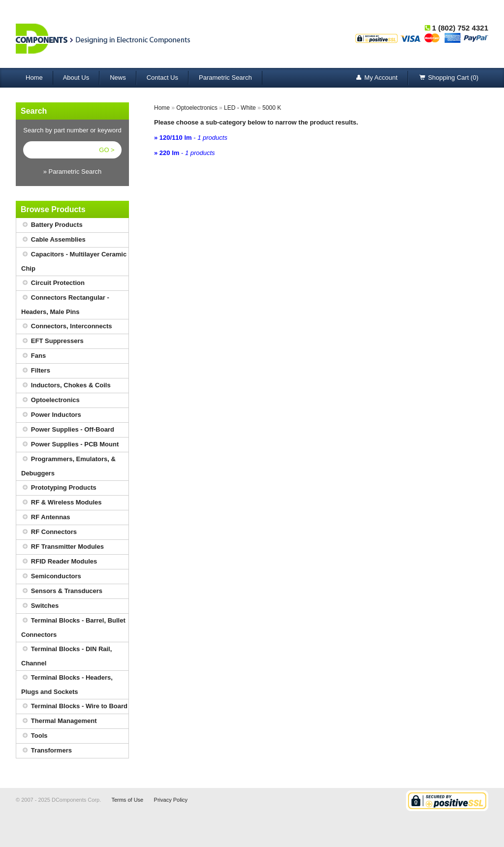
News (118, 78)
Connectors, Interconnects (67, 327)
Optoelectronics (50, 400)
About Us (76, 78)
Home (34, 78)
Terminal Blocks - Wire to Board (74, 706)
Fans (33, 356)
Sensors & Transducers (62, 591)
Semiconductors (51, 577)
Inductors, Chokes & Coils (66, 386)
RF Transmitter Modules (63, 547)
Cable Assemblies (53, 240)
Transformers (47, 751)
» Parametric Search (73, 172)
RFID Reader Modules (59, 562)
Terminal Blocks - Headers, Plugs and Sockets (67, 683)
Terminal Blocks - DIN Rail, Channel (66, 655)
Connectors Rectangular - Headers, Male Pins (65, 303)
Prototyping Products (59, 488)
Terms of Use (127, 800)
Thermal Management (59, 721)
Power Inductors (51, 415)
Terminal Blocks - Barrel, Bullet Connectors (73, 626)
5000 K (272, 108)
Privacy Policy (171, 800)
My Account (376, 78)
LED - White (240, 108)
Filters (36, 371)
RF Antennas (46, 518)
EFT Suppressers (52, 341)
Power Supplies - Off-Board (68, 430)
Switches (40, 606)
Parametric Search (225, 78)
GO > (107, 150)
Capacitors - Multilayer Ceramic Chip (74, 260)
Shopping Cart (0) (448, 78)
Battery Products (52, 225)
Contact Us (162, 78)
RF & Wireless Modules (62, 503)
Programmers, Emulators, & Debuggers (68, 465)
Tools (34, 736)
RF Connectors (49, 532)
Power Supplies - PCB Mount (70, 445)
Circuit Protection (53, 283)
